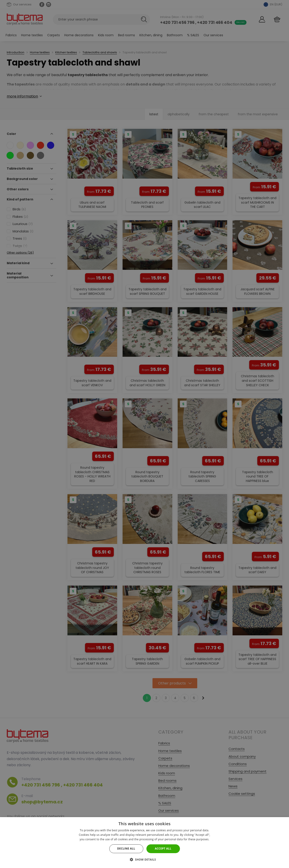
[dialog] (144, 434)
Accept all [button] (163, 849)
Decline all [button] (126, 849)
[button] (145, 860)
